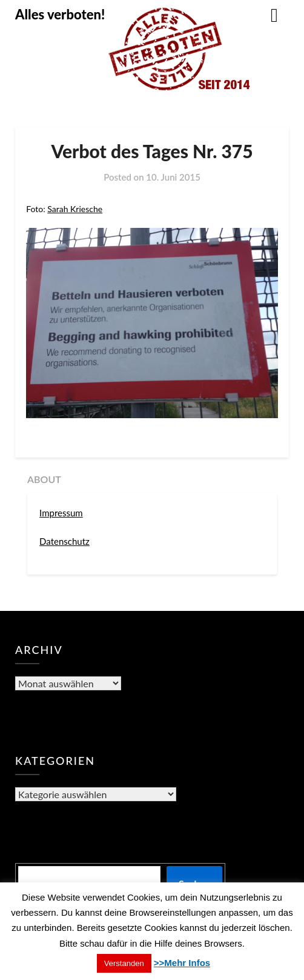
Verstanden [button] (124, 963)
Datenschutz (64, 541)
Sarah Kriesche (75, 209)
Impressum (61, 513)
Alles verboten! (60, 14)
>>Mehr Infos (182, 963)
